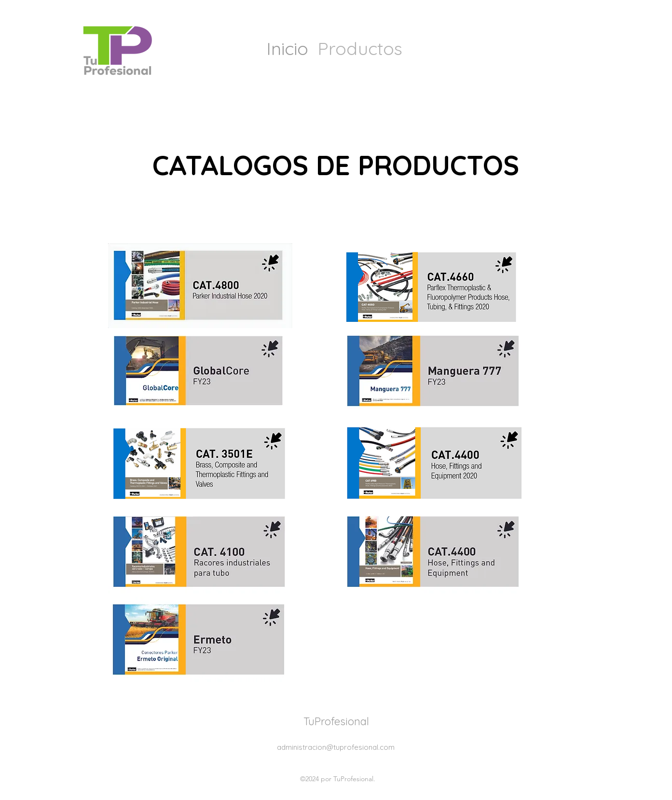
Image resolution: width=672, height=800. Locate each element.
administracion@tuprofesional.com (336, 747)
